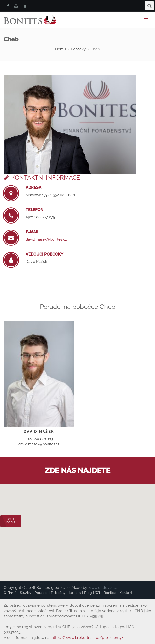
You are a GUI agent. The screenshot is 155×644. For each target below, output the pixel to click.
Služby (26, 593)
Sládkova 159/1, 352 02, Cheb (50, 195)
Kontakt (126, 593)
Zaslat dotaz (11, 521)
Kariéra (75, 593)
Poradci (41, 593)
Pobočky (78, 49)
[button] (77, 528)
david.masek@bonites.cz (46, 239)
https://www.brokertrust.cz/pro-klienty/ (88, 638)
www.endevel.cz (103, 588)
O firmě (10, 593)
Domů (61, 49)
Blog (88, 593)
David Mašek (36, 262)
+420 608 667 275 (40, 217)
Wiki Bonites (106, 593)
